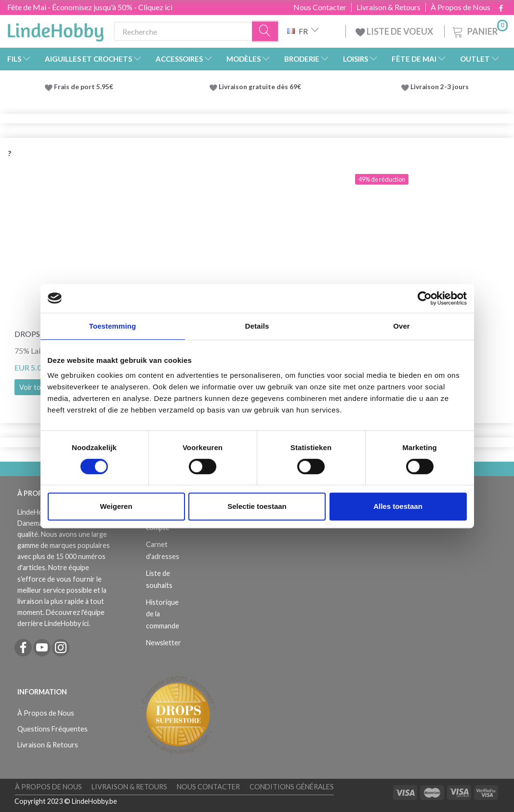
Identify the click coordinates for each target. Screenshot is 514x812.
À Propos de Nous (461, 7)
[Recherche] (265, 32)
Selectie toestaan (257, 506)
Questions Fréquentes (53, 729)
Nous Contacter (320, 7)
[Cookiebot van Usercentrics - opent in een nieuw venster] (425, 298)
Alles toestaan (398, 506)
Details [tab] (257, 326)
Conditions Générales (292, 787)
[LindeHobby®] (55, 29)
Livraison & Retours (389, 7)
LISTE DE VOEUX (395, 31)
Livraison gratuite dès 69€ (261, 87)
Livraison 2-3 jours (440, 87)
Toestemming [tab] (113, 326)
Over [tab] (402, 326)
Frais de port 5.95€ (84, 87)
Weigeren (116, 506)
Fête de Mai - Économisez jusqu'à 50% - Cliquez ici (90, 7)
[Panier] (479, 30)
